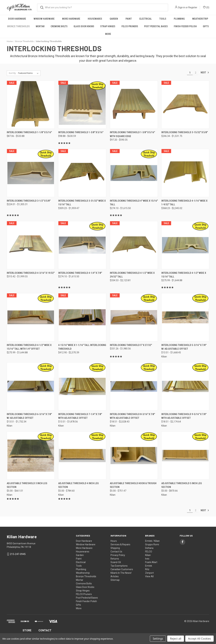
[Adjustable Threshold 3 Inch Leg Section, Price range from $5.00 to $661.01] (31, 455)
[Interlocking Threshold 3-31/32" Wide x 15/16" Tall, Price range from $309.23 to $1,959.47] (82, 173)
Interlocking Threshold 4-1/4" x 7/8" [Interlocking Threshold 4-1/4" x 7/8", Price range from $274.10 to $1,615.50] (80, 273)
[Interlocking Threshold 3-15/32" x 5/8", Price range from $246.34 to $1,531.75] (185, 105)
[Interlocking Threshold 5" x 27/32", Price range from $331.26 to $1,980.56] (134, 317)
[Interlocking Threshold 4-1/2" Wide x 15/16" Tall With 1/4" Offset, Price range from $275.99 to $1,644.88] (31, 317)
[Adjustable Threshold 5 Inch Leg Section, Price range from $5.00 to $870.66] (185, 455)
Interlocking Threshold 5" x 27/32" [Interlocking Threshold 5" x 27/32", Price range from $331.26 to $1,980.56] (131, 345)
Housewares (95, 19)
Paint (129, 19)
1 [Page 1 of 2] (190, 73)
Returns (115, 559)
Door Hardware (17, 19)
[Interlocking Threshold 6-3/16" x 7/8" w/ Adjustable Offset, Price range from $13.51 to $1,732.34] (31, 386)
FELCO (149, 552)
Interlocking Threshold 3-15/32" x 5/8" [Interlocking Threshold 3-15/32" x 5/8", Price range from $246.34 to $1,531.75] (185, 132)
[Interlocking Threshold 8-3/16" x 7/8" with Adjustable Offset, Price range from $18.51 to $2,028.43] (134, 386)
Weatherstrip (200, 19)
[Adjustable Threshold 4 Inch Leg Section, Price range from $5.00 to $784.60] (82, 455)
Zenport (149, 573)
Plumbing (179, 19)
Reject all (176, 639)
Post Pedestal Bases (156, 26)
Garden (114, 19)
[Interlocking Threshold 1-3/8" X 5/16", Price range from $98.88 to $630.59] (82, 105)
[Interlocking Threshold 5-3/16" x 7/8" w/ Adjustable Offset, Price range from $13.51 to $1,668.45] (185, 317)
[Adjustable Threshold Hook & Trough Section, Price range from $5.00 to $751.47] (134, 455)
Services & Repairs (120, 544)
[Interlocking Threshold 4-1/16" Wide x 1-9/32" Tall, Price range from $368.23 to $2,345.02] (185, 173)
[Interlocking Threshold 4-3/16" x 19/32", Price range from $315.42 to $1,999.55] (31, 245)
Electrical (146, 19)
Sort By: (12, 73)
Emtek (149, 566)
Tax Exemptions (119, 566)
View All (149, 576)
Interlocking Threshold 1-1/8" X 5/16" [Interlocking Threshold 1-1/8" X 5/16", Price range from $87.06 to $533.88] (29, 132)
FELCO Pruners (130, 26)
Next (205, 72)
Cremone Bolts (59, 26)
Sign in (182, 7)
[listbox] (29, 73)
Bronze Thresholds (18, 26)
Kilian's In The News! (121, 573)
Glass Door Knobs (84, 26)
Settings (158, 639)
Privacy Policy (118, 555)
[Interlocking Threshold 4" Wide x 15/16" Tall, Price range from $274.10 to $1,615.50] (134, 173)
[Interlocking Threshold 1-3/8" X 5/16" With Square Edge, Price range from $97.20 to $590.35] (134, 105)
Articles (115, 576)
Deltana (149, 548)
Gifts (206, 26)
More (108, 34)
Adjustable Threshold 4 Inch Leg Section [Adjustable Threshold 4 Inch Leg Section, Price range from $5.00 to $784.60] (78, 485)
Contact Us (116, 552)
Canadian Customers (122, 569)
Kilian (148, 555)
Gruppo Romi (152, 544)
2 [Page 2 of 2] (196, 73)
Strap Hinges (108, 26)
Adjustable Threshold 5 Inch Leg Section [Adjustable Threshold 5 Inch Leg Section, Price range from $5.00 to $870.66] (182, 485)
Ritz (147, 569)
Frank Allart (151, 562)
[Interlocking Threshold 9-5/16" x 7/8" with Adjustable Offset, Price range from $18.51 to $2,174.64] (185, 386)
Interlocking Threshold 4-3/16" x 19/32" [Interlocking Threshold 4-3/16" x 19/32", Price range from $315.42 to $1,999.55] (31, 273)
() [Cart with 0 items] (206, 7)
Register (193, 7)
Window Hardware (44, 19)
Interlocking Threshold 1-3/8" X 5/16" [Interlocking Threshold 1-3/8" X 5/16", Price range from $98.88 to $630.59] (81, 132)
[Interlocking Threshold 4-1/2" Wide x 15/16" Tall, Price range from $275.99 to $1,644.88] (185, 245)
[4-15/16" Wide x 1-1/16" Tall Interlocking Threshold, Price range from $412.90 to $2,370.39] (82, 317)
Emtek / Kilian (152, 541)
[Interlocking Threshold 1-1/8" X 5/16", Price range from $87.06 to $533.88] (31, 105)
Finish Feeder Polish (185, 26)
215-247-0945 (18, 554)
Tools (163, 19)
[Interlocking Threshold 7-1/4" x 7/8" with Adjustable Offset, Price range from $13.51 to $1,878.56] (82, 386)
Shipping (115, 548)
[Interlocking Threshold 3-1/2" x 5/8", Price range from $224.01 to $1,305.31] (31, 173)
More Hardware (71, 19)
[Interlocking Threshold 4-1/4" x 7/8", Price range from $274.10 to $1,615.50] (82, 245)
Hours (114, 541)
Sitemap (115, 580)
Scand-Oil (116, 562)
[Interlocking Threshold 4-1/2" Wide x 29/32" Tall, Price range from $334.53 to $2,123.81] (134, 245)
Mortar (40, 26)
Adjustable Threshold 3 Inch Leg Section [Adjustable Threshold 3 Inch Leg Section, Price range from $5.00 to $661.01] (27, 485)
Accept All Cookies (199, 639)
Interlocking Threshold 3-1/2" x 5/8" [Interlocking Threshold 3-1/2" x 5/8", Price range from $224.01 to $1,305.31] (29, 201)
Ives (147, 559)
